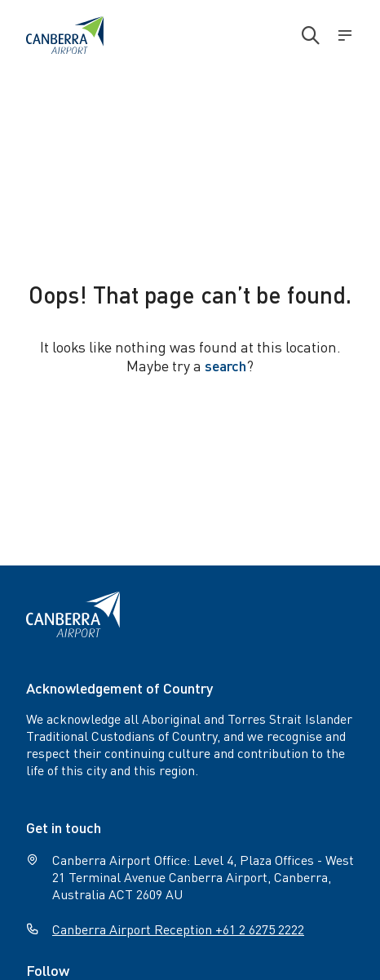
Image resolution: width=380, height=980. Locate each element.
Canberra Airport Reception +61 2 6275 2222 (178, 929)
